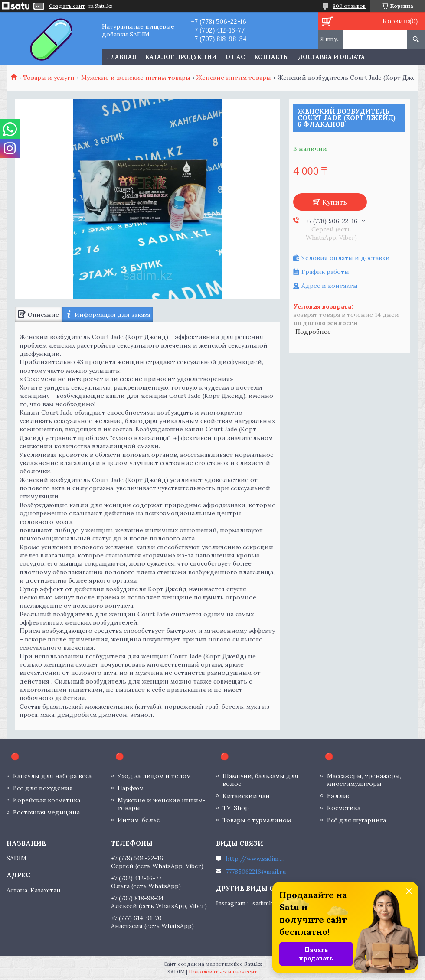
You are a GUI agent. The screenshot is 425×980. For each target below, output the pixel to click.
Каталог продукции (181, 57)
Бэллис (339, 796)
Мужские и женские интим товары (136, 78)
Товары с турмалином (257, 820)
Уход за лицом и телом (154, 776)
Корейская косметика (47, 800)
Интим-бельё (139, 820)
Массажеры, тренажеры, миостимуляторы (364, 780)
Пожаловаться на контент (223, 972)
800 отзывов (349, 6)
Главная (121, 57)
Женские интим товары (234, 78)
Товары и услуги (49, 78)
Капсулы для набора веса (52, 776)
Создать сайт (67, 6)
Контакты (272, 57)
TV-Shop (236, 808)
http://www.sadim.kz (256, 859)
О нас (235, 57)
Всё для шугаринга (356, 820)
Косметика (344, 808)
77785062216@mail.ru (256, 872)
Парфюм (131, 788)
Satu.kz (253, 964)
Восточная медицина (46, 812)
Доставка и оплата (332, 57)
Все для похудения (43, 788)
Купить (335, 202)
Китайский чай (246, 796)
